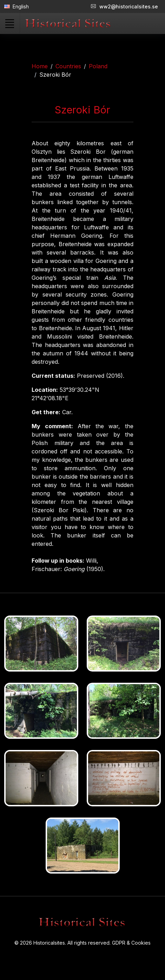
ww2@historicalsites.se (124, 6)
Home (40, 66)
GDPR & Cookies (131, 943)
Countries (68, 66)
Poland (98, 66)
